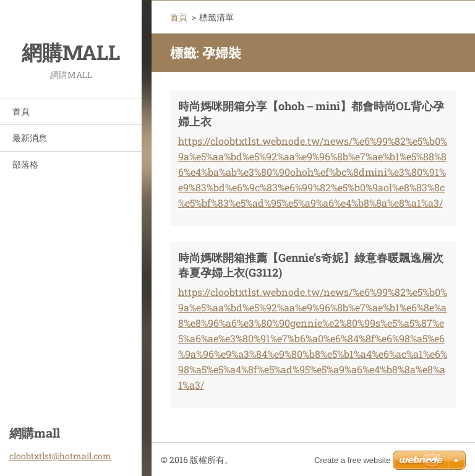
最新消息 (30, 138)
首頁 (21, 111)
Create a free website (353, 460)
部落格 (25, 164)
